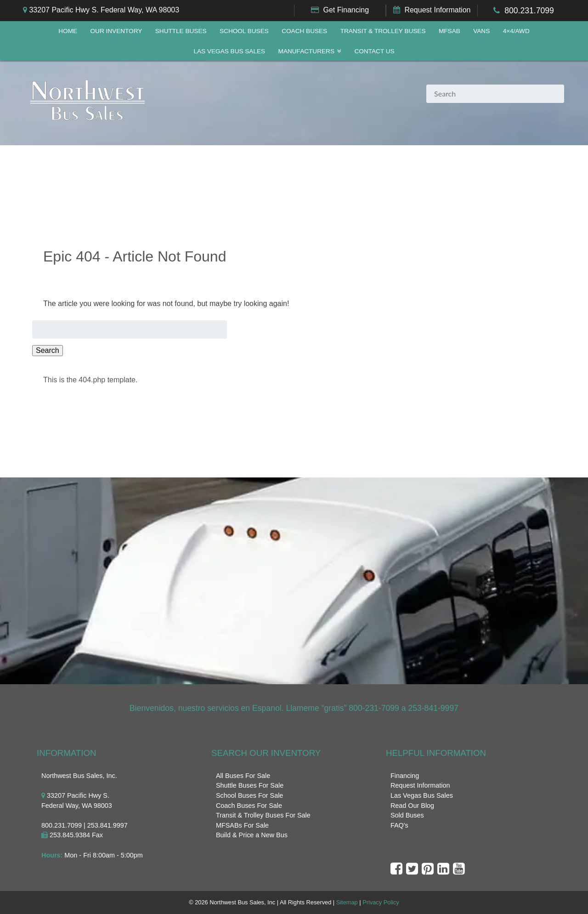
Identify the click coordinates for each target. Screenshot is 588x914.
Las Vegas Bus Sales (229, 51)
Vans (481, 31)
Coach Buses (304, 31)
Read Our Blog (412, 806)
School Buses (244, 31)
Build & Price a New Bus (252, 835)
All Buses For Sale (243, 776)
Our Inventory (116, 31)
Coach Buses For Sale (249, 806)
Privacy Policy (381, 902)
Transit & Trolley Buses (383, 31)
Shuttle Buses (181, 31)
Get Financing (346, 10)
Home (68, 31)
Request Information (437, 10)
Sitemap (347, 902)
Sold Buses (407, 815)
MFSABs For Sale (242, 825)
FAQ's (399, 825)
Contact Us (374, 51)
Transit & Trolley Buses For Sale (263, 815)
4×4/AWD (516, 31)
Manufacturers (306, 51)
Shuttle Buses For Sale (250, 785)
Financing (405, 776)
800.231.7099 (529, 11)
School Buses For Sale (249, 795)
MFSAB (449, 31)
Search (48, 350)
